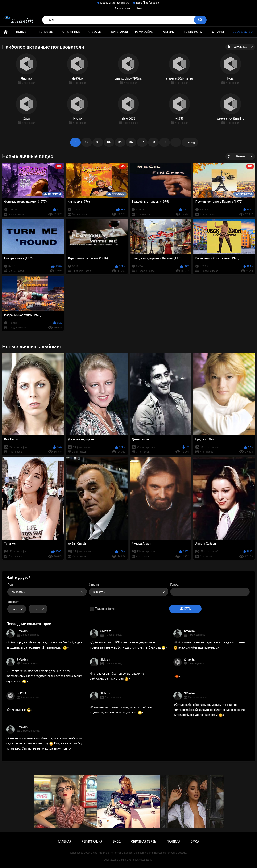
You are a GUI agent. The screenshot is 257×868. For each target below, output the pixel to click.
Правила (173, 841)
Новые (21, 32)
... (176, 142)
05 (120, 142)
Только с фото (105, 609)
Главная (5, 32)
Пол (10, 585)
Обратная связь (144, 841)
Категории (120, 32)
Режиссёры (144, 32)
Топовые (46, 32)
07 (142, 142)
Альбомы (95, 32)
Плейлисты (193, 32)
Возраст (13, 602)
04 (109, 142)
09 (165, 142)
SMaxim (22, 631)
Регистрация (123, 8)
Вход (139, 8)
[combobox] (47, 592)
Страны (218, 32)
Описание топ (19, 710)
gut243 (21, 693)
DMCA (195, 841)
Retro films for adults (148, 3)
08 (153, 142)
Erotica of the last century (115, 3)
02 (87, 142)
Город (174, 585)
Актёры (169, 32)
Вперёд (190, 142)
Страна (94, 585)
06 (131, 142)
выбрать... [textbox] (18, 592)
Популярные (70, 32)
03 (98, 142)
